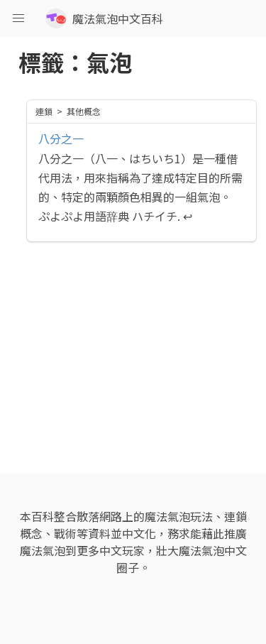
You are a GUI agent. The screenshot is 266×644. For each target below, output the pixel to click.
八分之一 (61, 138)
